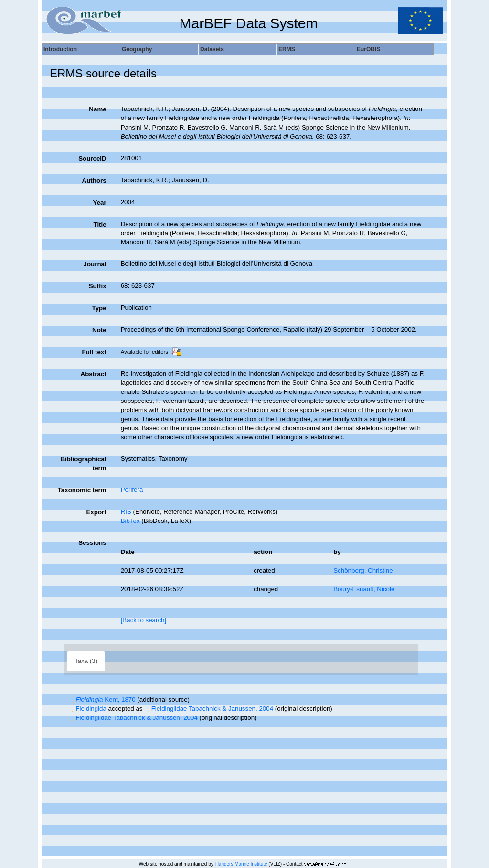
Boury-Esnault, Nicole (364, 589)
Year (99, 202)
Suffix (98, 286)
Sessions (92, 543)
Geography (137, 49)
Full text (94, 352)
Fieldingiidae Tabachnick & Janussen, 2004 (209, 709)
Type (99, 308)
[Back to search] (144, 620)
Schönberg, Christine (363, 570)
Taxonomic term (82, 490)
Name (97, 109)
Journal (95, 264)
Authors (94, 180)
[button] (72, 700)
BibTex (130, 521)
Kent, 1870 (102, 700)
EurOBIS (368, 49)
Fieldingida (88, 709)
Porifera (132, 490)
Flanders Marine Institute (241, 864)
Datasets (212, 49)
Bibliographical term (83, 464)
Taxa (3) (86, 661)
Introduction (60, 49)
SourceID (92, 158)
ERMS (287, 49)
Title (100, 224)
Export (96, 512)
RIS (126, 512)
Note (99, 330)
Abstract (94, 374)
